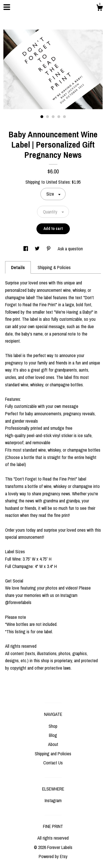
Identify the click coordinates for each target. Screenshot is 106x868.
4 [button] (59, 117)
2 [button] (47, 117)
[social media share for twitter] (38, 249)
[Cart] (99, 9)
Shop (53, 726)
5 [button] (64, 117)
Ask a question (70, 249)
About (53, 744)
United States (58, 182)
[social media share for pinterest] (49, 249)
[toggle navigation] (7, 7)
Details (18, 267)
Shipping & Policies (54, 267)
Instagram (53, 800)
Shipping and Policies (53, 754)
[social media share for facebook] (26, 249)
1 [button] (42, 117)
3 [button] (53, 117)
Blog (53, 735)
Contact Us (53, 763)
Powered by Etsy (53, 856)
